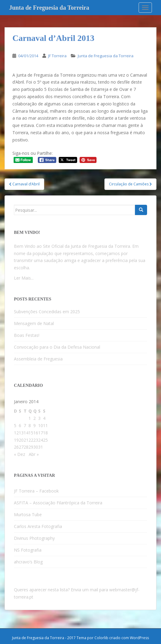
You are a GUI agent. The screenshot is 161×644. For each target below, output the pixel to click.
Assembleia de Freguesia (38, 359)
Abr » (34, 454)
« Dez (20, 454)
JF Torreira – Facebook (36, 491)
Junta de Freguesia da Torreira (49, 8)
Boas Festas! (27, 335)
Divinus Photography (34, 538)
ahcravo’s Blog (28, 562)
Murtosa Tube (28, 515)
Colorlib (101, 638)
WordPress (139, 638)
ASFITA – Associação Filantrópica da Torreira (58, 503)
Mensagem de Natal (34, 323)
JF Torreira (57, 56)
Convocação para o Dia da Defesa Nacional (57, 347)
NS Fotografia (28, 550)
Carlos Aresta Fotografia (38, 526)
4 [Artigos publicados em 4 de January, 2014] (44, 418)
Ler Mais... (24, 278)
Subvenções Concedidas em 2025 (47, 312)
